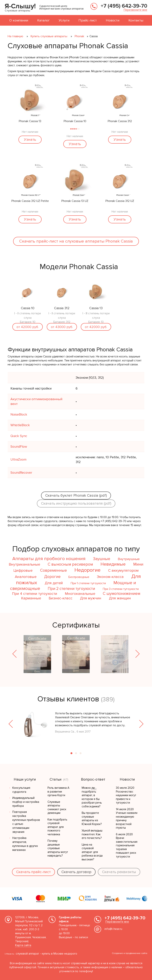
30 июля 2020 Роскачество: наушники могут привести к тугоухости (126, 795)
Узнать (30, 140)
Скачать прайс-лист (33, 872)
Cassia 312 (62, 308)
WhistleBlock (20, 425)
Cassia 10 (28, 308)
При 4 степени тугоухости (35, 594)
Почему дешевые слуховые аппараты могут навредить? (58, 848)
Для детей (54, 583)
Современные (53, 570)
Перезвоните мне (135, 10)
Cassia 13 (96, 308)
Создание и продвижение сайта (130, 953)
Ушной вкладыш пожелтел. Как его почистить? (92, 834)
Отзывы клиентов (68, 699)
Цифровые (23, 571)
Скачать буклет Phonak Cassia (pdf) (76, 496)
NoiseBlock (19, 414)
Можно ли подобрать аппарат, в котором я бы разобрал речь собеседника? (92, 797)
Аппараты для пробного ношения (49, 559)
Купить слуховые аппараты (49, 36)
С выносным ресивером (70, 564)
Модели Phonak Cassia (79, 267)
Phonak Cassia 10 (75, 121)
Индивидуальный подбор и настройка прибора (26, 802)
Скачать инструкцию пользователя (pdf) (76, 503)
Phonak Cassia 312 (120, 121)
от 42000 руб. (28, 327)
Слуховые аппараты (17, 11)
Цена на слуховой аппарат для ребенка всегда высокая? (92, 852)
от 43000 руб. (62, 327)
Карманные (31, 598)
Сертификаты (76, 625)
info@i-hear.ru (113, 929)
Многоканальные (80, 594)
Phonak (79, 36)
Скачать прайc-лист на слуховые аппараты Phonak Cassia (76, 241)
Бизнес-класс (61, 598)
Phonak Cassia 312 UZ (120, 201)
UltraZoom (18, 459)
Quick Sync (19, 436)
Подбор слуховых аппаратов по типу (76, 549)
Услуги (64, 20)
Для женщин (120, 598)
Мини (138, 564)
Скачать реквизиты (119, 872)
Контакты (136, 20)
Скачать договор (76, 872)
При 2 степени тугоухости (71, 589)
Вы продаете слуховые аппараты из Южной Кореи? (92, 818)
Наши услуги (25, 779)
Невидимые (113, 564)
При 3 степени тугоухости (121, 589)
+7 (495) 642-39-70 (124, 6)
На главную (15, 36)
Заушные (102, 559)
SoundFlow (19, 447)
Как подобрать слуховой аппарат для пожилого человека (57, 827)
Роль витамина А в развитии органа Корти (58, 792)
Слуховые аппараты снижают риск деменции (57, 807)
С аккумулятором (123, 571)
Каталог (43, 20)
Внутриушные (129, 559)
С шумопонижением (122, 594)
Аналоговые (26, 577)
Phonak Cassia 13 (30, 121)
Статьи (56, 779)
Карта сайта (23, 945)
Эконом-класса (110, 577)
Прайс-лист (88, 20)
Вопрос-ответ (93, 779)
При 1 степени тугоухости (88, 583)
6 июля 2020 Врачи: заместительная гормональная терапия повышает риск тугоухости (127, 845)
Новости (113, 20)
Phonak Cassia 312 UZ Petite (30, 201)
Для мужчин (91, 598)
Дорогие (52, 577)
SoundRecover (21, 473)
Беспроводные (79, 577)
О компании (19, 20)
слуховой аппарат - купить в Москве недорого (46, 954)
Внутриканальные (24, 564)
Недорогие (87, 570)
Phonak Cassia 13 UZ (75, 201)
